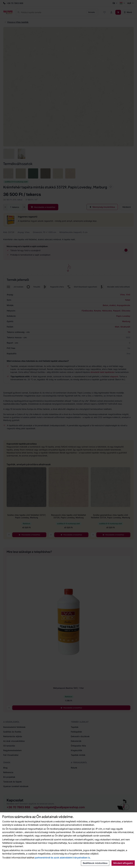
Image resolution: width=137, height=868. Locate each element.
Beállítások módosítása (95, 863)
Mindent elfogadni (123, 863)
